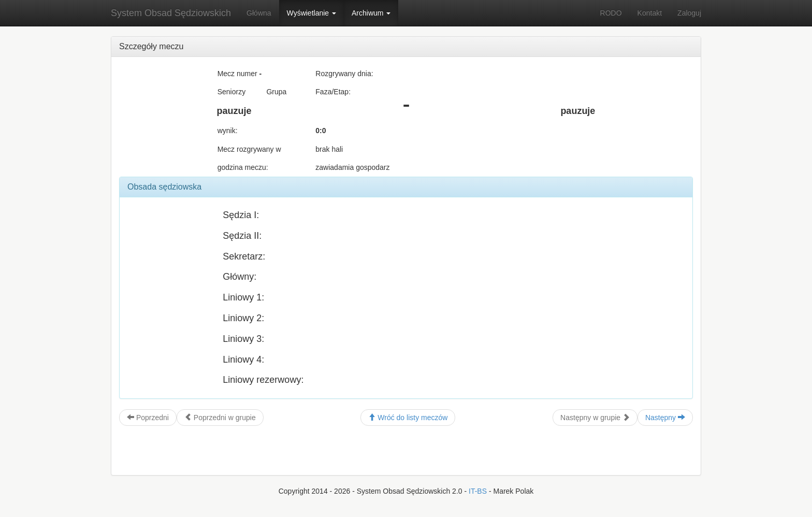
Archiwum (371, 13)
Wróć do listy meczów (408, 418)
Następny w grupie (595, 418)
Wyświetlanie (311, 13)
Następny (665, 418)
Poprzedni (148, 418)
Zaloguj (689, 13)
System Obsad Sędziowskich (171, 13)
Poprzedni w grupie (220, 418)
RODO (611, 13)
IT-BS (478, 491)
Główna (259, 13)
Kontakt (650, 13)
